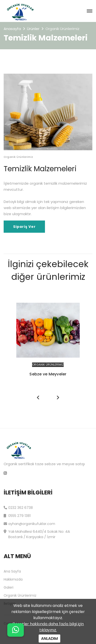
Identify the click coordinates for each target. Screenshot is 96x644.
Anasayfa (12, 29)
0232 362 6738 (18, 507)
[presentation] (38, 398)
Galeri (9, 587)
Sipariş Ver (24, 227)
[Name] (16, 630)
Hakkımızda (13, 579)
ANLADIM (49, 639)
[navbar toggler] (90, 11)
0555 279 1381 (17, 515)
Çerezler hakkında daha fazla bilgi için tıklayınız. (48, 627)
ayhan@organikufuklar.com (29, 523)
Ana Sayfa (12, 571)
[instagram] (5, 473)
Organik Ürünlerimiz (48, 365)
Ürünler (33, 29)
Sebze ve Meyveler (48, 374)
